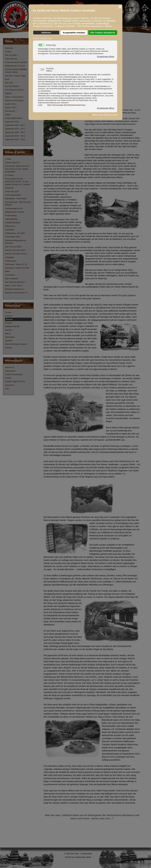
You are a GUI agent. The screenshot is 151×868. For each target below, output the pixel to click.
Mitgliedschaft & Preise (15, 212)
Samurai (9, 316)
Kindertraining (11, 215)
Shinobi (9, 319)
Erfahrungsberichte (13, 195)
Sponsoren (10, 385)
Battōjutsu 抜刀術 (12, 326)
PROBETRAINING (13, 223)
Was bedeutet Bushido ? (15, 282)
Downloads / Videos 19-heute (17, 268)
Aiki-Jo (8, 334)
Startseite (9, 48)
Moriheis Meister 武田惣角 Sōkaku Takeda (16, 71)
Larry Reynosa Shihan (14, 90)
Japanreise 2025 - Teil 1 (15, 132)
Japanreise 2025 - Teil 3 (15, 139)
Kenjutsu (9, 323)
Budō (7, 79)
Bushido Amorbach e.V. (15, 289)
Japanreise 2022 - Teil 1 (15, 125)
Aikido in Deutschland (14, 97)
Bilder (7, 271)
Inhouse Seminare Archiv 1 (16, 254)
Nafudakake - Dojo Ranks (16, 198)
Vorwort (8, 52)
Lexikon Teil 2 (11, 107)
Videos (8, 115)
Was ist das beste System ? (16, 344)
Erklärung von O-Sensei (15, 66)
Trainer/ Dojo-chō (12, 162)
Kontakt (8, 378)
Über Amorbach (12, 279)
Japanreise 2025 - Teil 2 (15, 136)
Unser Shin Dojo (12, 191)
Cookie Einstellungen (14, 374)
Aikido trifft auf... (12, 59)
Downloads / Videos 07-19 (16, 264)
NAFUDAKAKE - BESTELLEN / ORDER (18, 204)
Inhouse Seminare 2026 (15, 250)
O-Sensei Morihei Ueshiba (16, 62)
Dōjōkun (8, 93)
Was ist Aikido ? (12, 55)
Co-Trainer (9, 175)
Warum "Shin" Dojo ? (14, 286)
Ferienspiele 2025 (12, 237)
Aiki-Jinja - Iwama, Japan (15, 76)
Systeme (9, 341)
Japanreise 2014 (12, 122)
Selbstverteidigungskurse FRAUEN (15, 242)
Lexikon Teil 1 (11, 104)
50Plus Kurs (10, 226)
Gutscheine (10, 230)
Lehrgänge (9, 257)
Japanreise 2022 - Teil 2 (15, 129)
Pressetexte (10, 275)
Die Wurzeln (10, 111)
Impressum (10, 367)
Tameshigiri (10, 337)
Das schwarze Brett (13, 247)
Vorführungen (11, 261)
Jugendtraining (11, 219)
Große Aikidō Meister (14, 118)
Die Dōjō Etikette (12, 86)
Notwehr (9, 348)
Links (7, 389)
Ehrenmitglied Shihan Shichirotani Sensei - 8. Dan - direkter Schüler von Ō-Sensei (18, 182)
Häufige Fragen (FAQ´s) (15, 381)
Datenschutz (10, 371)
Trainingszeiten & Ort (14, 208)
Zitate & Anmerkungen (14, 100)
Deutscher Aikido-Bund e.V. (16, 293)
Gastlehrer (9, 188)
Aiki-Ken (9, 330)
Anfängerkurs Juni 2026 (15, 233)
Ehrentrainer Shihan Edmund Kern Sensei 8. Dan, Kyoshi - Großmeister (17, 169)
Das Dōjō (9, 83)
